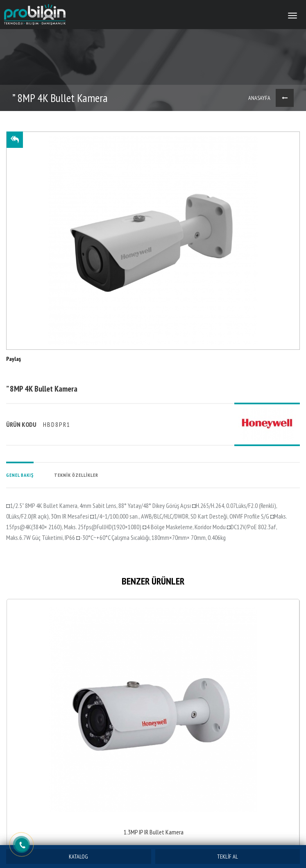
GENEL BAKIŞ (20, 475)
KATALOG (78, 857)
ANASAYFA (259, 98)
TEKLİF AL (228, 857)
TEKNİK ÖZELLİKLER (76, 475)
